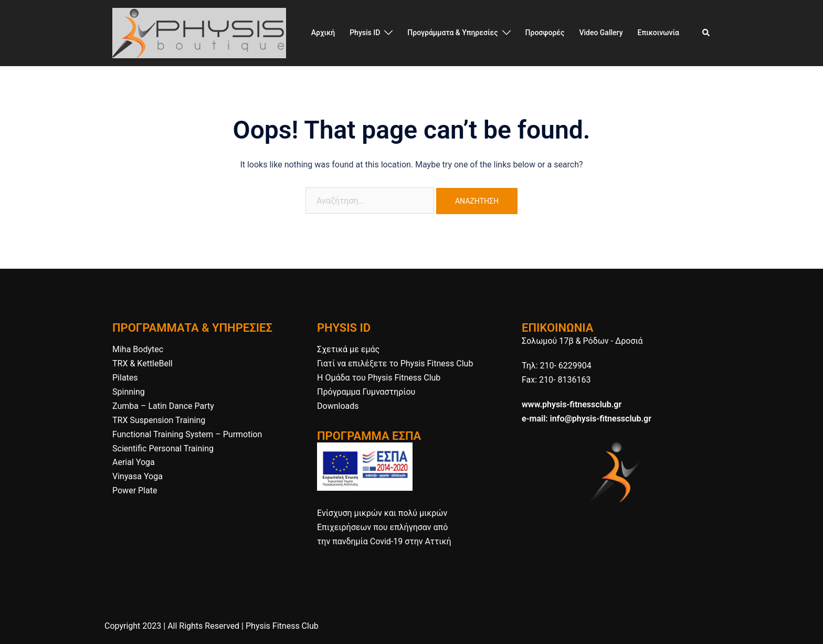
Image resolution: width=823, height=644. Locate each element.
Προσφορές (545, 33)
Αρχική (323, 33)
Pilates (125, 378)
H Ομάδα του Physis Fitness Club (379, 378)
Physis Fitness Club (282, 626)
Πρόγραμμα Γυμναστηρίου (366, 392)
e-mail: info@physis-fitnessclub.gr (587, 419)
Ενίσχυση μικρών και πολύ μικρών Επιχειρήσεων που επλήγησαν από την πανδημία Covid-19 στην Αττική (384, 527)
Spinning (129, 392)
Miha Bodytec (138, 349)
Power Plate (135, 490)
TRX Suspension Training (159, 420)
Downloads (338, 406)
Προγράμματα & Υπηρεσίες (452, 33)
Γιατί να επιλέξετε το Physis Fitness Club (395, 363)
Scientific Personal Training (163, 448)
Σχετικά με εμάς (348, 349)
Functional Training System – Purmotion (187, 434)
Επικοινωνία (659, 33)
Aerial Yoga (134, 462)
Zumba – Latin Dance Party (163, 406)
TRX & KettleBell (143, 363)
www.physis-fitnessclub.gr (572, 404)
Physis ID (365, 33)
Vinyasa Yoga (138, 476)
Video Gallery (601, 33)
